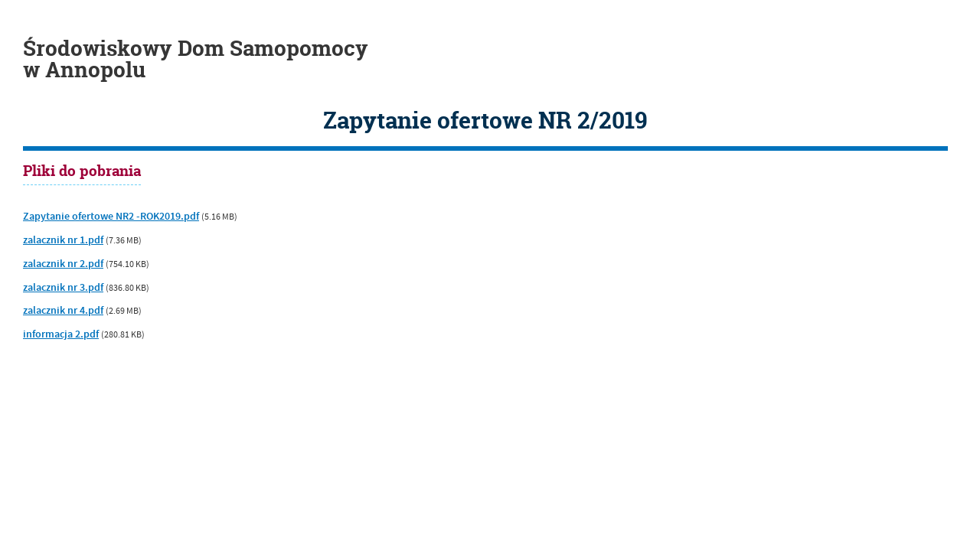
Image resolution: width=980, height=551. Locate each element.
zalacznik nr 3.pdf (63, 288)
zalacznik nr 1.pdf (63, 240)
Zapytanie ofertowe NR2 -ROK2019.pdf (111, 217)
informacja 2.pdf (61, 334)
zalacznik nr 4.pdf (63, 311)
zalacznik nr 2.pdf (63, 264)
